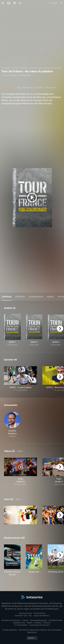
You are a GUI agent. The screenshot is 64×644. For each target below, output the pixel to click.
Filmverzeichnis (40, 613)
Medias (30, 623)
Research (47, 623)
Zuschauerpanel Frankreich (39, 625)
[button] (12, 425)
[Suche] (61, 3)
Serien (15, 68)
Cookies (25, 620)
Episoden (20, 297)
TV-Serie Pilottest (21, 625)
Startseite (5, 68)
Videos (50, 297)
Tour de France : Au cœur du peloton (45, 68)
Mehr (20, 451)
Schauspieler (36, 297)
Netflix (24, 68)
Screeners (38, 623)
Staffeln (7, 297)
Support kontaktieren (41, 616)
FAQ (30, 616)
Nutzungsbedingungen (38, 620)
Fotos (61, 297)
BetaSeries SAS (19, 623)
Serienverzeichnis (25, 613)
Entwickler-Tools (21, 616)
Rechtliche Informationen (11, 620)
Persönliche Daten (56, 620)
